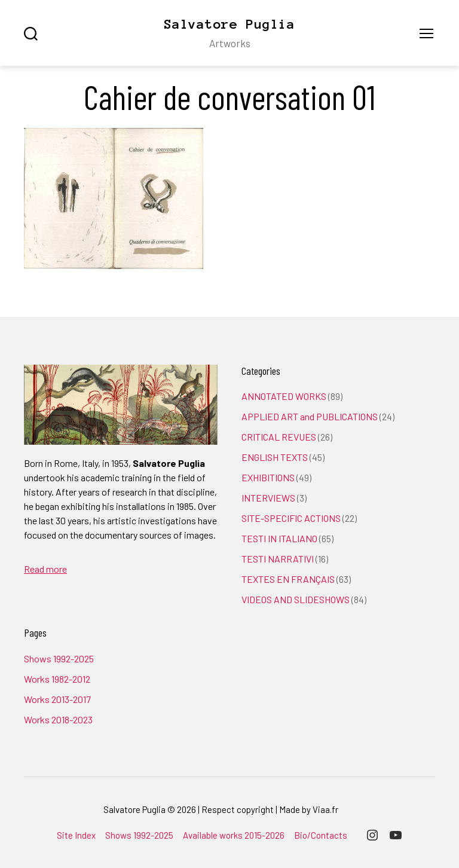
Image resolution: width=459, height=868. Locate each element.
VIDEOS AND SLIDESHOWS (296, 599)
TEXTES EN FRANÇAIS (288, 579)
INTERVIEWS (268, 498)
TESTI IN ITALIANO (279, 538)
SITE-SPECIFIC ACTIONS (291, 518)
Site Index (76, 835)
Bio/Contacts (321, 835)
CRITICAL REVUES (279, 437)
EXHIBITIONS (268, 477)
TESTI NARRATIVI (278, 559)
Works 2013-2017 (57, 699)
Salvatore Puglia (229, 24)
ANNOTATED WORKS (284, 396)
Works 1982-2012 (57, 679)
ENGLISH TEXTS (275, 457)
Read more (45, 569)
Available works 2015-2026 (234, 835)
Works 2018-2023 (58, 719)
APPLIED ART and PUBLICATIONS (310, 416)
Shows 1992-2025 (59, 658)
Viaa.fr (325, 809)
